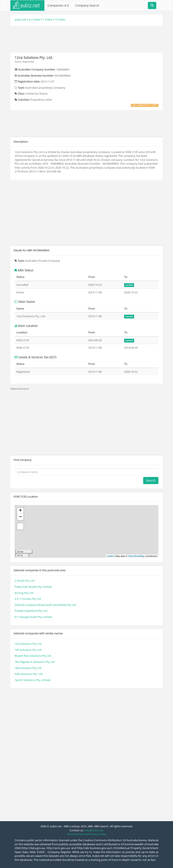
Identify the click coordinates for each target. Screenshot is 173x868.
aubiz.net (20, 19)
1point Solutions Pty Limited (32, 680)
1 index (47, 19)
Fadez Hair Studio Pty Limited (33, 587)
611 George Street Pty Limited (33, 617)
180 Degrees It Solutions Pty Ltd (35, 662)
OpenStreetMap (136, 556)
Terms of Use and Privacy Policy (87, 834)
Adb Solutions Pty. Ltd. (29, 674)
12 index (60, 19)
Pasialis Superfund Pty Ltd (31, 611)
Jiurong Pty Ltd (24, 593)
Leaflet (110, 556)
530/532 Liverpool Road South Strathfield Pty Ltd (45, 605)
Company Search (87, 5)
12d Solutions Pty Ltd (28, 644)
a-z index (35, 19)
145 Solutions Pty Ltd (28, 650)
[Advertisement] (87, 38)
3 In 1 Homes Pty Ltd (28, 599)
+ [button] (20, 511)
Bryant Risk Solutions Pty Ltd (33, 656)
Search (151, 480)
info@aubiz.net (94, 830)
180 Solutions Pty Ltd (28, 668)
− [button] (20, 517)
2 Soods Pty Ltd (24, 581)
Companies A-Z (58, 5)
